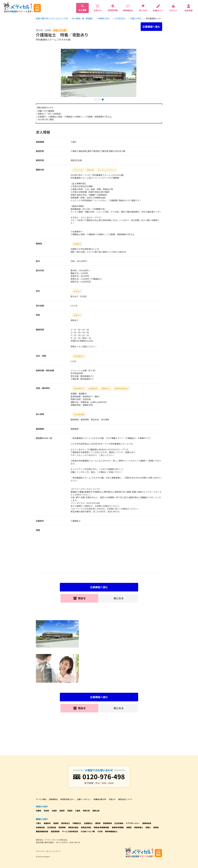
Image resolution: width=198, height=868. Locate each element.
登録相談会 (53, 799)
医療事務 (62, 827)
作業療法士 (77, 823)
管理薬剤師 (107, 823)
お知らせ (112, 799)
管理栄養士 (139, 827)
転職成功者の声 (100, 799)
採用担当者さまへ (67, 799)
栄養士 (148, 827)
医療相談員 (147, 823)
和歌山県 (96, 811)
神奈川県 (86, 811)
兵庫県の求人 (104, 18)
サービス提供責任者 (70, 831)
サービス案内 (41, 799)
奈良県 (46, 811)
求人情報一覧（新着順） (83, 18)
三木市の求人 (120, 18)
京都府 (70, 811)
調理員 (156, 827)
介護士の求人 (136, 18)
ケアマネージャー (133, 823)
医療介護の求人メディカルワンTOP (52, 18)
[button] (95, 99)
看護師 (56, 823)
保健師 (129, 827)
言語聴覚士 (88, 823)
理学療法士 (66, 823)
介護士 (39, 823)
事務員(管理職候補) (101, 827)
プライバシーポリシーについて (48, 851)
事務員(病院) (86, 827)
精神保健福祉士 (111, 831)
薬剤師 (98, 823)
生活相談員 (52, 827)
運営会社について (125, 799)
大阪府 (54, 811)
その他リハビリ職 (88, 831)
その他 (100, 831)
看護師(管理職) (118, 827)
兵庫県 (39, 811)
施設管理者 (55, 831)
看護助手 (47, 823)
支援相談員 (40, 827)
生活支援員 (119, 823)
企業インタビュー (84, 799)
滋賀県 (62, 811)
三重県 (78, 811)
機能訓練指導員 (42, 831)
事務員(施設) (73, 827)
